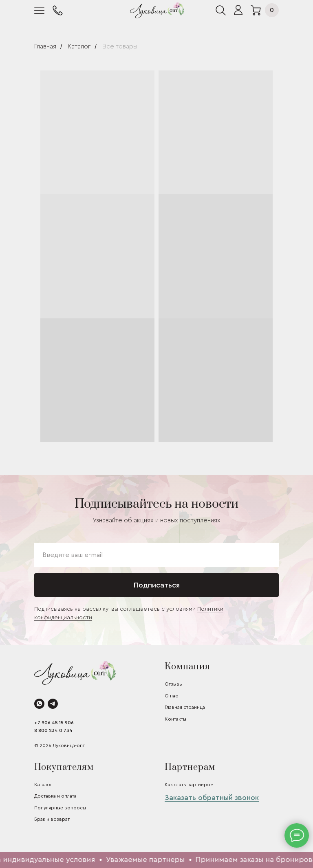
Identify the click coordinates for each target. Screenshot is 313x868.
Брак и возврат (52, 819)
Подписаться (157, 585)
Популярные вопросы (60, 808)
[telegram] (53, 704)
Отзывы (174, 684)
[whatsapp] (39, 704)
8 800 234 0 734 (53, 730)
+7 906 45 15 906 (54, 723)
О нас (171, 696)
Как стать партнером (189, 785)
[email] (156, 555)
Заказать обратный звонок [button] (212, 798)
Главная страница (185, 707)
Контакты (175, 719)
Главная (45, 46)
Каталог (79, 46)
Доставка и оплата (55, 796)
